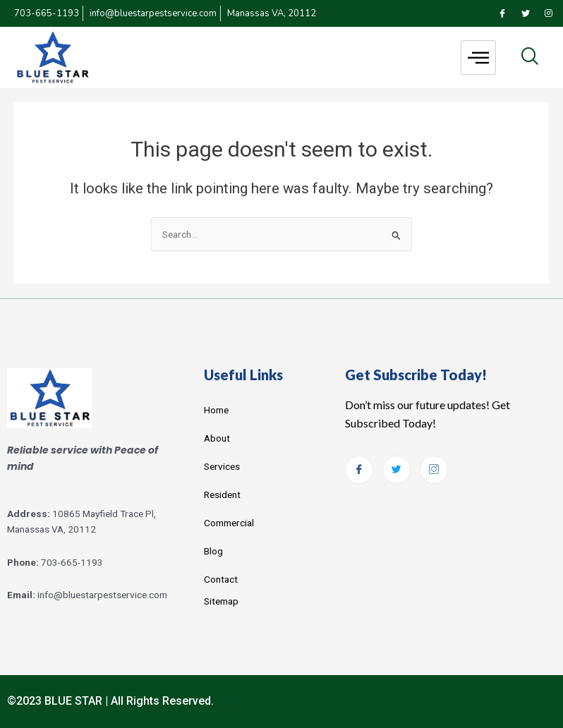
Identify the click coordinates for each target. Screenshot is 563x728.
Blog (213, 551)
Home (216, 410)
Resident (222, 495)
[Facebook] (502, 13)
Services (222, 466)
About (217, 438)
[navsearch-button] (529, 57)
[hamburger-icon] (478, 57)
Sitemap (221, 601)
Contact (221, 579)
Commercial (229, 523)
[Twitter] (526, 13)
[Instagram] (549, 13)
